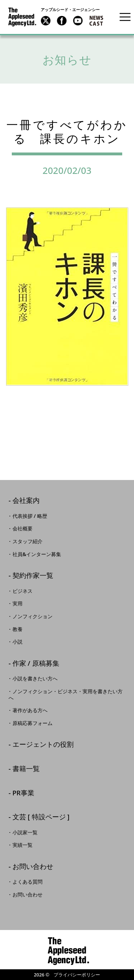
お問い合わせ (33, 867)
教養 (18, 629)
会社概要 (23, 529)
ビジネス (23, 591)
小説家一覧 (25, 832)
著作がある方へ (30, 710)
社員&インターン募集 (37, 554)
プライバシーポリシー (77, 975)
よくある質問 (28, 882)
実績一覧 (23, 845)
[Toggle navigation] (125, 17)
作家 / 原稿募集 (36, 664)
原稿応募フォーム (33, 723)
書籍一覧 (26, 769)
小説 (18, 642)
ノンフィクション (33, 616)
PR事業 (23, 793)
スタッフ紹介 (28, 541)
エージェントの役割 (43, 745)
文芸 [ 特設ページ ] (41, 817)
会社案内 (26, 501)
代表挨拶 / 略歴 (30, 516)
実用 (18, 604)
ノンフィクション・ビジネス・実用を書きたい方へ (66, 695)
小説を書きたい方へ (35, 679)
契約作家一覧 (33, 576)
